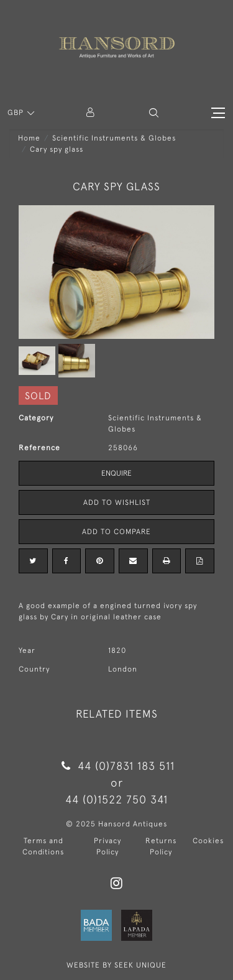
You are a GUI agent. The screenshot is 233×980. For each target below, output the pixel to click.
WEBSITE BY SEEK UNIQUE (116, 965)
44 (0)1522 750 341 (116, 799)
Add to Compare (116, 532)
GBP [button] (17, 113)
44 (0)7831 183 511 (116, 766)
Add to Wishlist (117, 502)
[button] (154, 113)
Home (29, 138)
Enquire (116, 473)
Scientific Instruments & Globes (114, 138)
